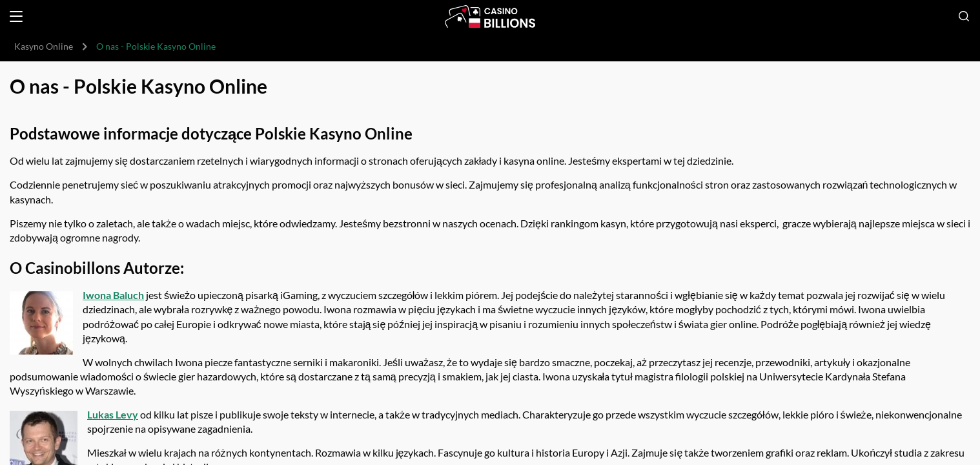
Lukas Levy (113, 414)
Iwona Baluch (113, 295)
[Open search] (964, 16)
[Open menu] (16, 16)
